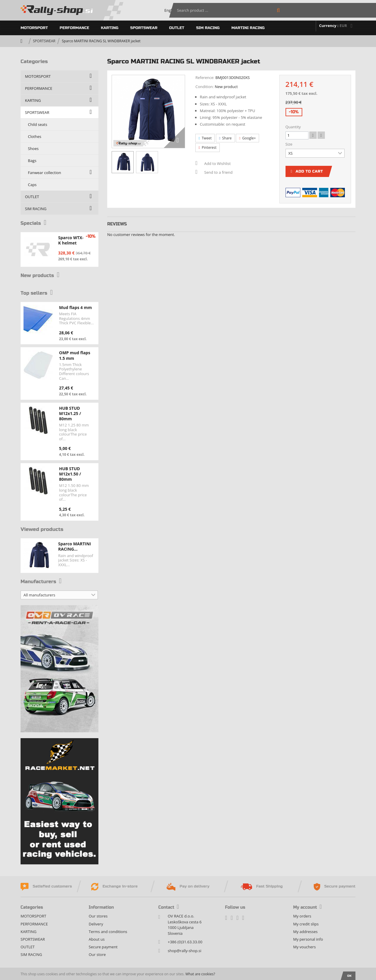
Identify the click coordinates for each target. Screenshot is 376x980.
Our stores (98, 916)
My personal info (308, 939)
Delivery (96, 924)
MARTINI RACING (248, 28)
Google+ (247, 138)
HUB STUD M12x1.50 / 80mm (70, 474)
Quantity (293, 127)
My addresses (305, 932)
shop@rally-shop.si (184, 951)
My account (307, 907)
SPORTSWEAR (144, 28)
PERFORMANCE (74, 28)
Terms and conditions (108, 932)
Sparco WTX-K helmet (71, 240)
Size (289, 144)
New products (41, 275)
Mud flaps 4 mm (75, 307)
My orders (302, 916)
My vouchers (304, 947)
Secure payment (103, 947)
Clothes (35, 136)
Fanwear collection (45, 173)
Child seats (38, 124)
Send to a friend (218, 172)
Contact (169, 907)
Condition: (204, 87)
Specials (34, 223)
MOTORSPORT (34, 28)
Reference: (205, 77)
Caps (32, 185)
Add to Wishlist (217, 163)
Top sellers (37, 293)
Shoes (33, 149)
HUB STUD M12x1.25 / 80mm (70, 413)
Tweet (205, 138)
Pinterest (208, 147)
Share (225, 138)
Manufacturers (42, 582)
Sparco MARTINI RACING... (75, 546)
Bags (32, 161)
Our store (97, 954)
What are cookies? (200, 974)
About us (97, 939)
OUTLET (177, 28)
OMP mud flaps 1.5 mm (75, 355)
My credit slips (306, 924)
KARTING (110, 28)
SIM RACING (208, 28)
